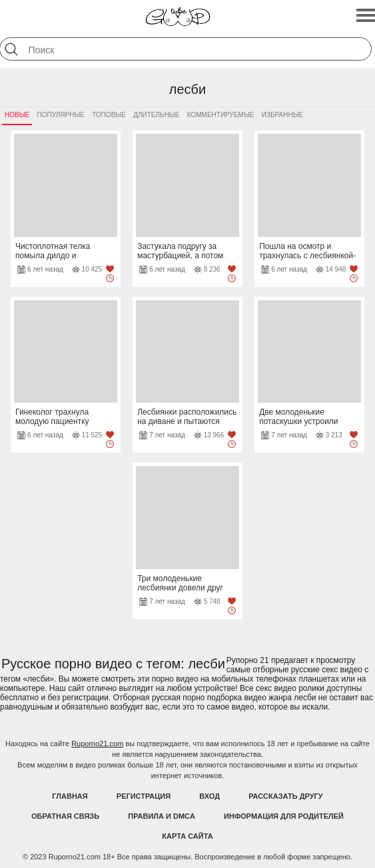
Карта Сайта (187, 836)
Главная (70, 796)
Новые (17, 115)
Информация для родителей (284, 816)
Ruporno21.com (97, 744)
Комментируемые (221, 115)
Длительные (156, 115)
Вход (209, 796)
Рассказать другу (286, 796)
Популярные (61, 115)
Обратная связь (65, 816)
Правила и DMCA (162, 816)
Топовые (109, 115)
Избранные (282, 115)
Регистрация (144, 796)
